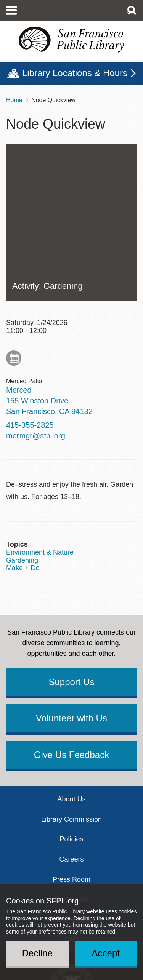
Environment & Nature (40, 422)
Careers (71, 729)
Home (14, 100)
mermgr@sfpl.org (36, 305)
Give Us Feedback (71, 624)
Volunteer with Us (71, 588)
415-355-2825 (30, 294)
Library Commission (71, 689)
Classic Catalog (71, 789)
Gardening (22, 430)
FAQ (71, 809)
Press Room (71, 749)
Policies (71, 708)
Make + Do (23, 437)
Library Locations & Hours (75, 73)
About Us (71, 668)
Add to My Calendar (14, 227)
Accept (106, 953)
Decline (37, 953)
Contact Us (71, 769)
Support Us (71, 551)
